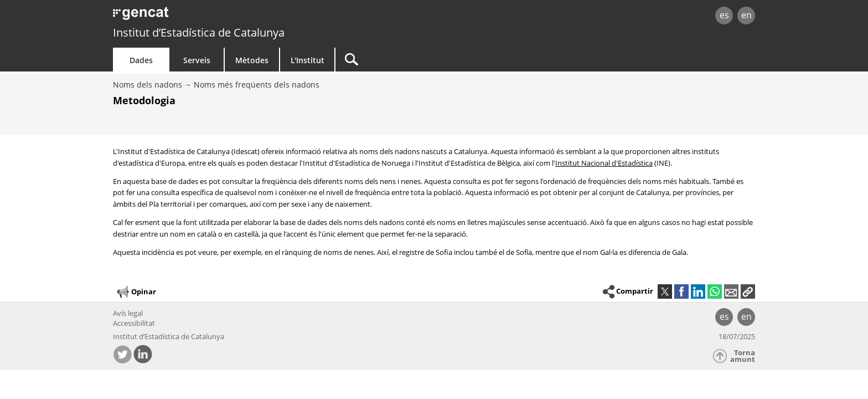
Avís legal (128, 313)
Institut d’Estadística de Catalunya (199, 32)
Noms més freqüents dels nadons (257, 85)
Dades (141, 60)
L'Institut (308, 60)
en (746, 15)
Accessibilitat (134, 323)
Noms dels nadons (148, 85)
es (724, 15)
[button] (748, 291)
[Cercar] (430, 60)
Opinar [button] (136, 292)
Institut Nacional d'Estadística (604, 163)
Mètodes (252, 60)
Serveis (197, 60)
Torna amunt (743, 356)
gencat (241, 16)
